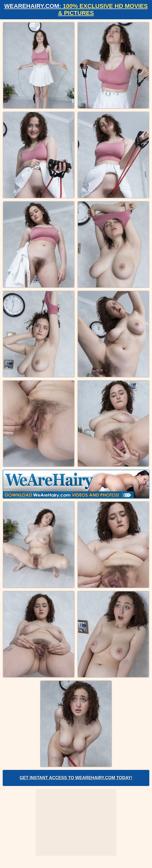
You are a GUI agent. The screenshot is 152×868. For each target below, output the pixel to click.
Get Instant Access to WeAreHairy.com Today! (76, 778)
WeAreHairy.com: (76, 10)
